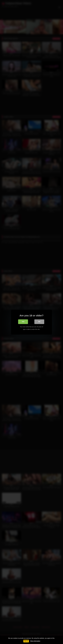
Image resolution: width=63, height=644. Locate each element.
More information (35, 641)
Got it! (26, 641)
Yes (23, 322)
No (39, 322)
